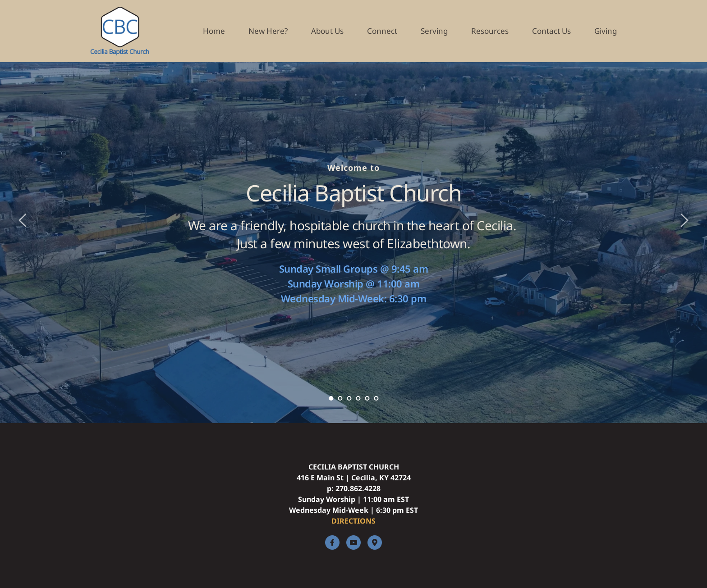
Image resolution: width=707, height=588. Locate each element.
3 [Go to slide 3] (349, 398)
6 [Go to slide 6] (376, 398)
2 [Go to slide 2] (340, 398)
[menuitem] (214, 31)
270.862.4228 (358, 488)
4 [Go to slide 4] (358, 398)
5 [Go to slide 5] (367, 398)
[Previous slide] (23, 220)
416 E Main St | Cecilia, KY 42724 (354, 478)
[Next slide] (684, 220)
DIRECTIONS (353, 521)
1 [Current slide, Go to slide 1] (331, 398)
